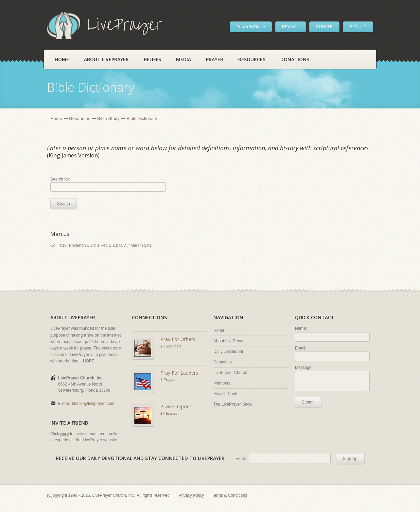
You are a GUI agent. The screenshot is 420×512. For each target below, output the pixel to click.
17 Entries (169, 413)
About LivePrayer (106, 59)
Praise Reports (177, 406)
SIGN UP (358, 27)
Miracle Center (227, 394)
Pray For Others (178, 339)
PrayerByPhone (251, 27)
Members (222, 383)
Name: (301, 328)
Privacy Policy (191, 495)
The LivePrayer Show (233, 404)
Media (183, 59)
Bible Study (108, 118)
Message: (304, 368)
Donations (295, 59)
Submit (308, 402)
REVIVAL (291, 27)
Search (64, 204)
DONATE (324, 27)
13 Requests (171, 346)
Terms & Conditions (229, 495)
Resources (252, 59)
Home (62, 59)
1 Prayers (168, 380)
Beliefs (152, 59)
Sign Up (350, 459)
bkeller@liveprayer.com (93, 404)
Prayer (215, 59)
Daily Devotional (228, 352)
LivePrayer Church (230, 373)
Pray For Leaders (179, 373)
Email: (301, 348)
